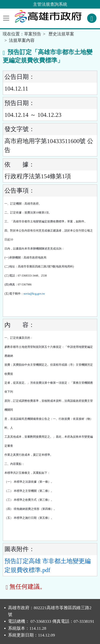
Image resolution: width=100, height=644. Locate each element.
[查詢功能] (92, 18)
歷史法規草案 (61, 34)
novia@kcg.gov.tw (34, 294)
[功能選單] (6, 18)
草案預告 (33, 34)
